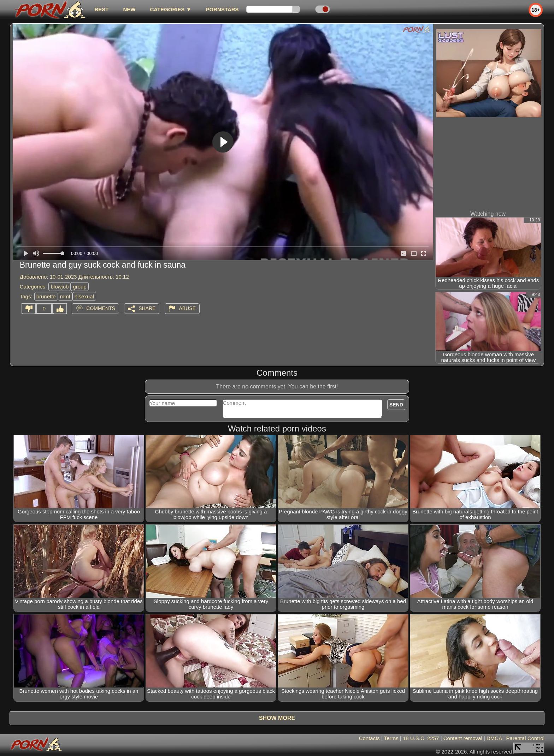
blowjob (60, 287)
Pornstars (222, 9)
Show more (277, 718)
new (129, 9)
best (101, 9)
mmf (65, 296)
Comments (101, 308)
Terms (391, 738)
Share (147, 308)
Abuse (187, 308)
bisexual (84, 296)
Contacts (369, 738)
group (79, 287)
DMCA (494, 738)
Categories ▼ (170, 9)
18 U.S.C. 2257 (421, 738)
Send (396, 405)
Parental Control (525, 738)
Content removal (463, 738)
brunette (46, 296)
